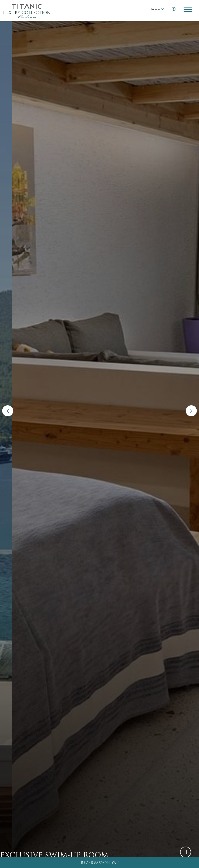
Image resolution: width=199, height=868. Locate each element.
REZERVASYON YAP (100, 863)
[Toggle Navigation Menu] (188, 9)
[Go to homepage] (27, 10)
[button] (8, 411)
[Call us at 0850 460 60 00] (171, 9)
